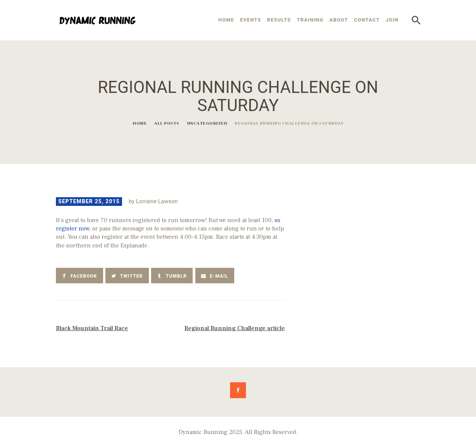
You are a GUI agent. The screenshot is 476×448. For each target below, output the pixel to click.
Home (140, 123)
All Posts (167, 123)
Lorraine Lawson (157, 201)
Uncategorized (207, 123)
